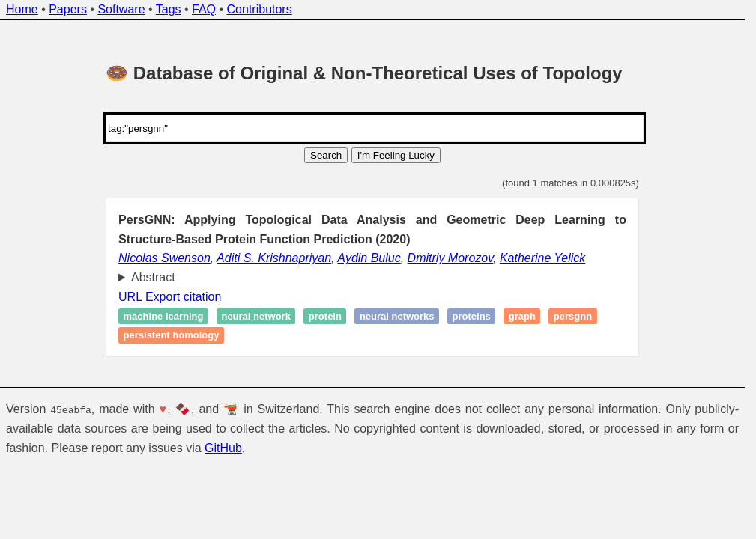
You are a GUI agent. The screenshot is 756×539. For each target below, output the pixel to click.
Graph (522, 316)
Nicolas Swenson (164, 258)
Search (326, 155)
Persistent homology (172, 336)
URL (130, 297)
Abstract (153, 277)
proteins (472, 316)
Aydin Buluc (369, 258)
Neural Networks (397, 316)
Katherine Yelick (542, 258)
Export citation (183, 297)
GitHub (223, 448)
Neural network (255, 316)
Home (22, 9)
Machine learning (164, 316)
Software (121, 9)
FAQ (204, 9)
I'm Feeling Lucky (396, 155)
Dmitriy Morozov (450, 258)
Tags (169, 9)
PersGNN (573, 316)
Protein (325, 316)
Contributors (260, 9)
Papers (68, 9)
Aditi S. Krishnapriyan (274, 258)
